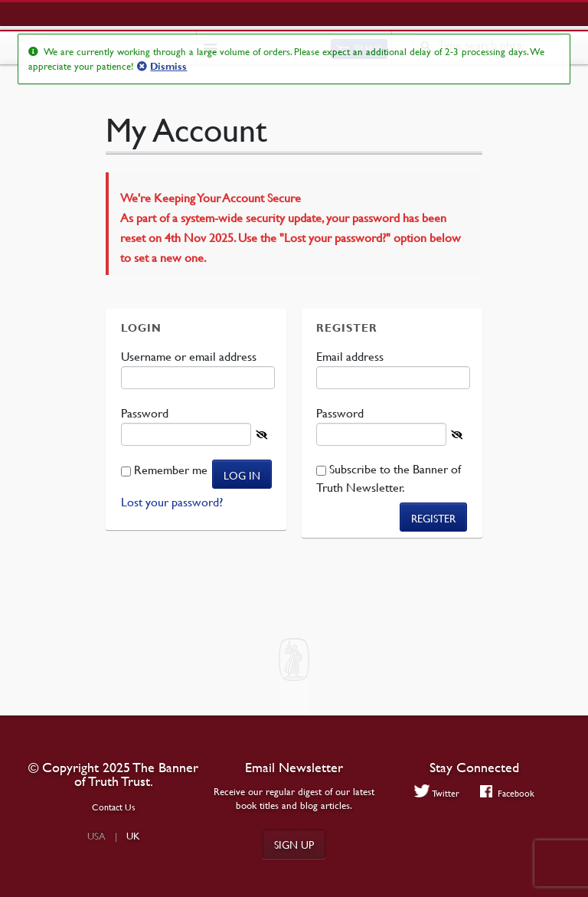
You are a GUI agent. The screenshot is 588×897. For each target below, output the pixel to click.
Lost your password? (172, 502)
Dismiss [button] (168, 67)
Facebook (507, 793)
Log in (242, 475)
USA (96, 836)
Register (433, 518)
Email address (351, 356)
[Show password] (261, 435)
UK (133, 836)
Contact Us (114, 807)
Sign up (294, 844)
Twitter (437, 793)
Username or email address (190, 356)
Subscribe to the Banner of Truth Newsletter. (389, 478)
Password (146, 413)
